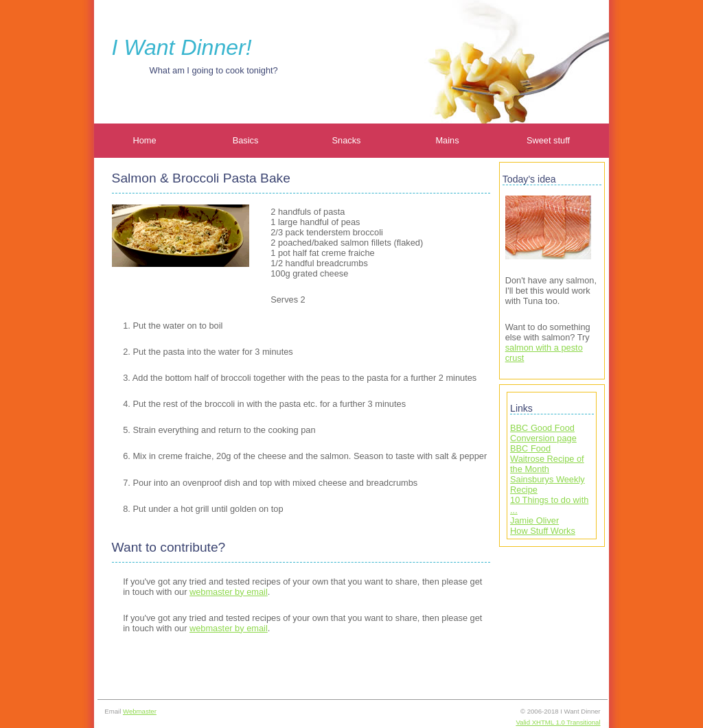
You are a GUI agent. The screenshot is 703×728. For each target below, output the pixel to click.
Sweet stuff (548, 140)
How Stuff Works (543, 531)
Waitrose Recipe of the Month (547, 464)
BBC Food (530, 448)
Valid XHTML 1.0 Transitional (558, 722)
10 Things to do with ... (549, 505)
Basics (246, 140)
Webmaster (140, 711)
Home (144, 140)
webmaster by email (229, 592)
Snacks (347, 140)
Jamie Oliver (534, 520)
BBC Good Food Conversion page (543, 433)
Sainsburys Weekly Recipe (548, 484)
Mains (447, 140)
